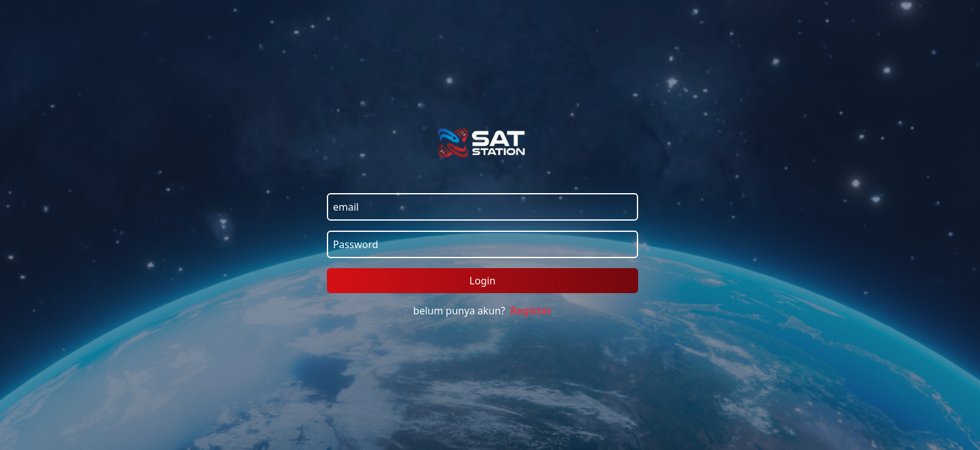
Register (531, 311)
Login (482, 281)
